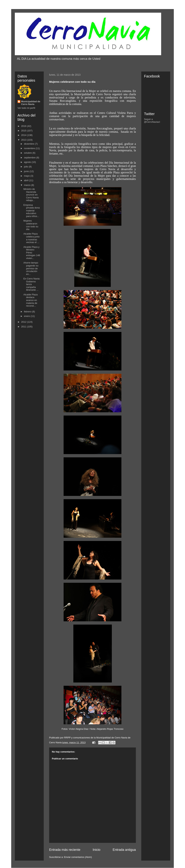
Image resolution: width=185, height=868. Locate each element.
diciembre (29, 144)
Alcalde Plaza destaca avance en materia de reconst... (30, 300)
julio (26, 167)
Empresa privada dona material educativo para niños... (31, 211)
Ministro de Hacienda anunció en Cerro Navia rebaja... (31, 195)
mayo (27, 176)
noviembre (30, 148)
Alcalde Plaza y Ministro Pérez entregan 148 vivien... (32, 253)
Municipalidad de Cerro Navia (31, 103)
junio (27, 171)
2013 (24, 140)
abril (27, 180)
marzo (28, 185)
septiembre (30, 158)
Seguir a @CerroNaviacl (152, 121)
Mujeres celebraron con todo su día (31, 225)
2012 (24, 322)
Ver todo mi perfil (26, 108)
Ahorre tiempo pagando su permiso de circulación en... (31, 268)
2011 (24, 327)
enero (27, 316)
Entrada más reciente (65, 850)
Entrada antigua (124, 850)
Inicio (96, 850)
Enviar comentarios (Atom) (78, 857)
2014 (24, 135)
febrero (28, 312)
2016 (24, 126)
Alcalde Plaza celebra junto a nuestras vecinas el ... (31, 238)
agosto (28, 162)
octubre (28, 153)
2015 (24, 131)
